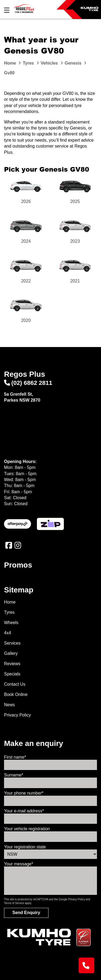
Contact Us (15, 684)
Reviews (12, 664)
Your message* (19, 864)
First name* (15, 757)
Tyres (9, 612)
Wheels (11, 623)
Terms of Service (14, 903)
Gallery (11, 653)
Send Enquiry (26, 913)
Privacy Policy (18, 715)
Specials (12, 674)
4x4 (8, 633)
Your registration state (25, 847)
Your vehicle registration (27, 829)
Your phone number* (24, 793)
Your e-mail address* (24, 811)
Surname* (14, 775)
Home (10, 602)
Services (12, 643)
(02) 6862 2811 (28, 383)
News (9, 705)
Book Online (16, 694)
